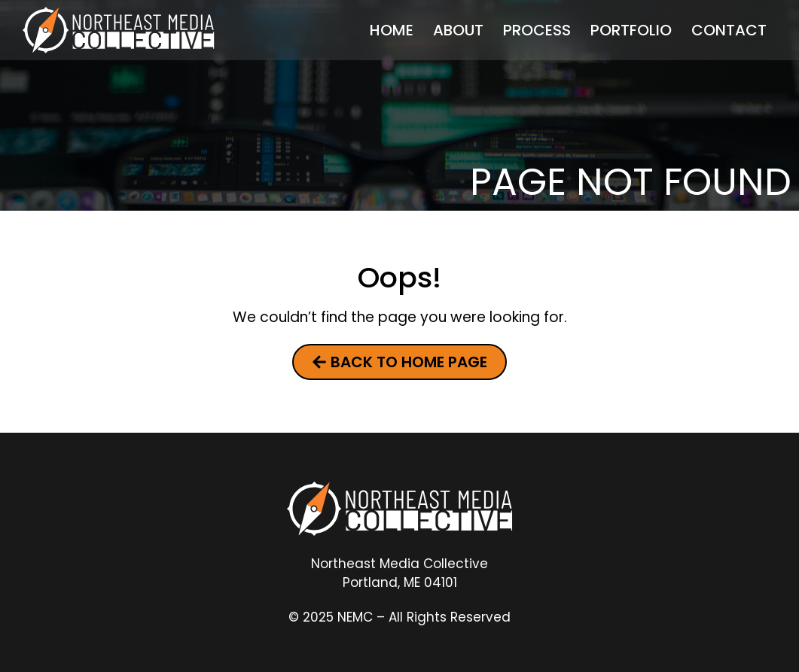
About (458, 30)
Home (392, 30)
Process (537, 30)
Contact (729, 30)
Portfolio (631, 30)
